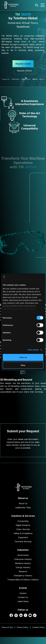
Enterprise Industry (23, 559)
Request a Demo (24, 71)
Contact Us (23, 597)
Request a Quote (23, 64)
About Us (23, 503)
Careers (23, 593)
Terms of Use (7, 627)
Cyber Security (23, 529)
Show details (33, 350)
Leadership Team (23, 507)
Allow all (23, 357)
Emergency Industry (23, 576)
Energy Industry (23, 567)
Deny (23, 365)
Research (23, 571)
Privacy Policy (23, 627)
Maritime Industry (23, 563)
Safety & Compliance (23, 533)
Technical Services (23, 541)
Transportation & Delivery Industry (23, 580)
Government (23, 555)
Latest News (23, 601)
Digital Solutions (23, 525)
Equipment (23, 537)
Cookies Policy (38, 627)
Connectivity (23, 521)
